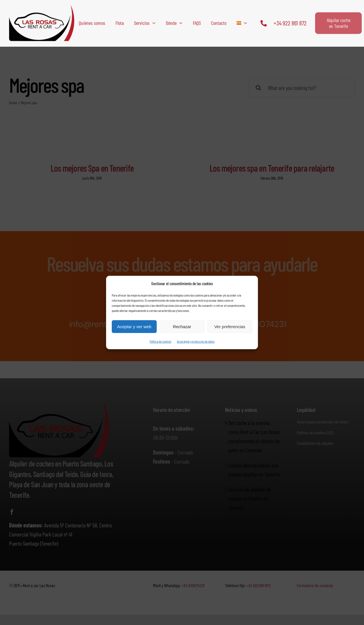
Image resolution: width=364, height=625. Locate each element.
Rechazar (182, 327)
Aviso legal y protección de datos (196, 341)
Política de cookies (160, 341)
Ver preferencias (230, 327)
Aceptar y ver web (134, 327)
